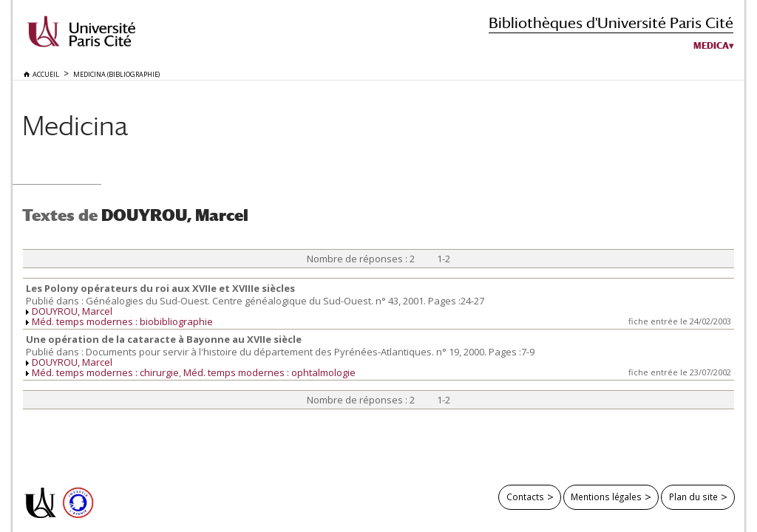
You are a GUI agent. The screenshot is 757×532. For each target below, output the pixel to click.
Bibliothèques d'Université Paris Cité (611, 23)
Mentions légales (606, 497)
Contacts (525, 497)
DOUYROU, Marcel (72, 311)
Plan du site (693, 497)
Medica (711, 46)
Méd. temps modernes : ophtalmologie (269, 372)
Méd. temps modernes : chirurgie (105, 372)
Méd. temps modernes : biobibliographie (122, 321)
